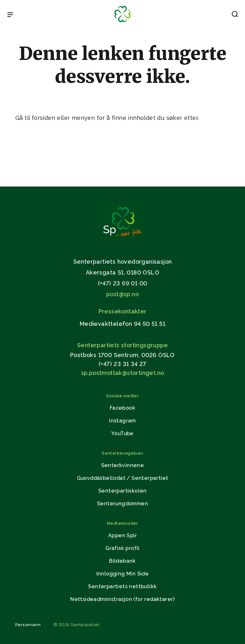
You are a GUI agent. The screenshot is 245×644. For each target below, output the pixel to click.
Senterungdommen (122, 504)
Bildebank (122, 561)
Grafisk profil (122, 548)
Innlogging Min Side (123, 574)
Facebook (122, 408)
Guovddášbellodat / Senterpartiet (123, 478)
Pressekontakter (123, 311)
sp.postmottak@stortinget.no (123, 373)
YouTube (122, 433)
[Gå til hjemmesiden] (122, 240)
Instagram (122, 421)
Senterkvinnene (123, 465)
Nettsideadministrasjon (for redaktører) (122, 599)
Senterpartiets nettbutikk (122, 586)
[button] (235, 15)
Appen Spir (122, 535)
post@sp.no (122, 294)
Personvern (28, 625)
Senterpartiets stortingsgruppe (122, 345)
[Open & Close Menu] (10, 15)
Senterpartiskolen (122, 491)
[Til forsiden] (122, 22)
